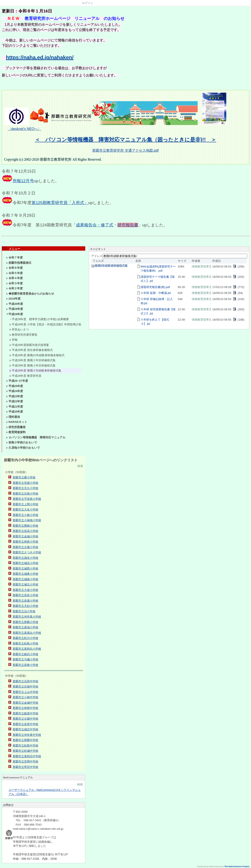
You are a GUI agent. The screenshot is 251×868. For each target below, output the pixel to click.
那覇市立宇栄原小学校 (27, 499)
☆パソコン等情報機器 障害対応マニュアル (36, 437)
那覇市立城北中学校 (25, 729)
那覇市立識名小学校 (25, 558)
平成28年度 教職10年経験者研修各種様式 (37, 355)
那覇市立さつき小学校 (27, 552)
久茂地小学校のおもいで (23, 448)
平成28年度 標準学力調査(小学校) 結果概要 (39, 319)
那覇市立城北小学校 (25, 584)
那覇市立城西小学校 (25, 569)
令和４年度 (14, 278)
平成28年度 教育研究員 (25, 376)
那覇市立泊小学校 (24, 611)
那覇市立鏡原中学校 (25, 713)
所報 (13, 340)
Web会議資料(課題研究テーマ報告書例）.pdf (158, 269)
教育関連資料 (16, 432)
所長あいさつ (19, 329)
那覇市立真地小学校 (25, 627)
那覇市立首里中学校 (25, 724)
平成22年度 (15, 401)
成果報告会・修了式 (95, 225)
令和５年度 (14, 273)
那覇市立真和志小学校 (27, 649)
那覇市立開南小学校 (25, 526)
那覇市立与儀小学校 (25, 659)
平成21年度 (15, 407)
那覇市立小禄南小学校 (27, 520)
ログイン (88, 3)
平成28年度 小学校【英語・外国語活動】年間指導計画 (45, 324)
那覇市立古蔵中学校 (25, 719)
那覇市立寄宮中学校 (25, 767)
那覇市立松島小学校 (25, 643)
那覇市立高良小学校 (25, 595)
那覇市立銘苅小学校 (25, 654)
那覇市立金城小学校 (25, 536)
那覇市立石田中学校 (25, 681)
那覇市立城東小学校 (25, 574)
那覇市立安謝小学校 (25, 483)
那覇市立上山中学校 (25, 692)
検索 (80, 466)
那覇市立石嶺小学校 (25, 494)
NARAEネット (17, 422)
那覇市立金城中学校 (25, 703)
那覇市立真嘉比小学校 (27, 633)
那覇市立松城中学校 (25, 751)
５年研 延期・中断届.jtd (156, 293)
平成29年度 (15, 309)
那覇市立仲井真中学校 (27, 735)
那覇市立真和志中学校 (27, 756)
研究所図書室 (16, 427)
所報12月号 (23, 181)
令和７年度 (14, 258)
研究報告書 (128, 225)
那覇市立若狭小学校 (25, 665)
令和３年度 (14, 283)
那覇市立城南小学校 (25, 579)
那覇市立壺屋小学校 (25, 601)
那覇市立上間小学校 (25, 504)
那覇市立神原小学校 (25, 542)
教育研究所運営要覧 (23, 335)
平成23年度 (15, 396)
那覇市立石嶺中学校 (25, 687)
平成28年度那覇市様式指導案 (29, 345)
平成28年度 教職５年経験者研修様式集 (35, 371)
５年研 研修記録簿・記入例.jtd (157, 301)
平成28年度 (15, 314)
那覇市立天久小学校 (25, 488)
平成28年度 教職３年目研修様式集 (32, 365)
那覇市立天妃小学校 (25, 606)
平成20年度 (15, 412)
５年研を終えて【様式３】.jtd (155, 322)
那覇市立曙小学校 (24, 477)
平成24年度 (15, 391)
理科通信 (13, 417)
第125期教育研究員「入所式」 (60, 203)
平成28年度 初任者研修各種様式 (31, 350)
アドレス (97, 256)
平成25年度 (15, 386)
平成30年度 (15, 304)
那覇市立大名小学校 (25, 510)
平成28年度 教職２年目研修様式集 (32, 360)
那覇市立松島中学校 (25, 746)
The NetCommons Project (237, 866)
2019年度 (13, 299)
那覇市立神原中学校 (25, 708)
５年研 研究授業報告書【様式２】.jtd (158, 312)
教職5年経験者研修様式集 (111, 266)
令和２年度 (16, 288)
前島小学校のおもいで (22, 442)
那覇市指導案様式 (19, 263)
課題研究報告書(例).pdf (155, 287)
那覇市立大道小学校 (25, 590)
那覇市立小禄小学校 (25, 515)
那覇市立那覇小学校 (25, 622)
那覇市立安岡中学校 (25, 761)
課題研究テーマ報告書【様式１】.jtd (158, 279)
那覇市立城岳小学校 (25, 563)
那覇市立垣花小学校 (25, 531)
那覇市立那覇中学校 (25, 740)
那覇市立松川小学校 (25, 638)
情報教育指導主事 (203, 266)
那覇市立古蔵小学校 (25, 547)
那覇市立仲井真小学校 (27, 617)
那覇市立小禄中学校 (25, 697)
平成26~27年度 (17, 381)
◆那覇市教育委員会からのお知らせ (30, 294)
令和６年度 (14, 268)
